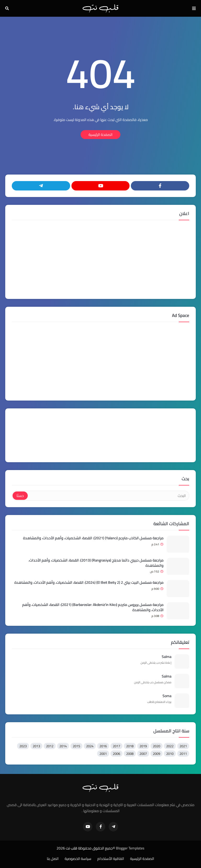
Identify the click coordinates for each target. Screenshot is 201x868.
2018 (130, 746)
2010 (170, 754)
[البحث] (108, 496)
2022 (170, 746)
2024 (90, 746)
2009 (157, 754)
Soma (167, 696)
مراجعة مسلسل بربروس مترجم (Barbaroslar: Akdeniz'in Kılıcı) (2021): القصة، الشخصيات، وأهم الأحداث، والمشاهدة (93, 607)
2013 (36, 746)
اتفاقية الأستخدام (111, 859)
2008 (130, 754)
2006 (116, 754)
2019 (143, 746)
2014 (63, 746)
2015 (76, 746)
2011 (183, 754)
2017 (116, 746)
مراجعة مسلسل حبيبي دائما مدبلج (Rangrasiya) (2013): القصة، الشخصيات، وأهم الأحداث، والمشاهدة (96, 563)
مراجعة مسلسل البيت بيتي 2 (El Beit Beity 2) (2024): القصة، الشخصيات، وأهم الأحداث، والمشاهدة (89, 583)
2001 (103, 754)
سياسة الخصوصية (78, 859)
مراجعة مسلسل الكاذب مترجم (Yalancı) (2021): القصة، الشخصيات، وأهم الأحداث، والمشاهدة (93, 538)
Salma (167, 657)
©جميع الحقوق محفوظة (97, 848)
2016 (103, 746)
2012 (50, 746)
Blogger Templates (130, 848)
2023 (23, 746)
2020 (157, 746)
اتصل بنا (53, 859)
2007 (143, 754)
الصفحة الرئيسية (100, 135)
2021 (183, 746)
